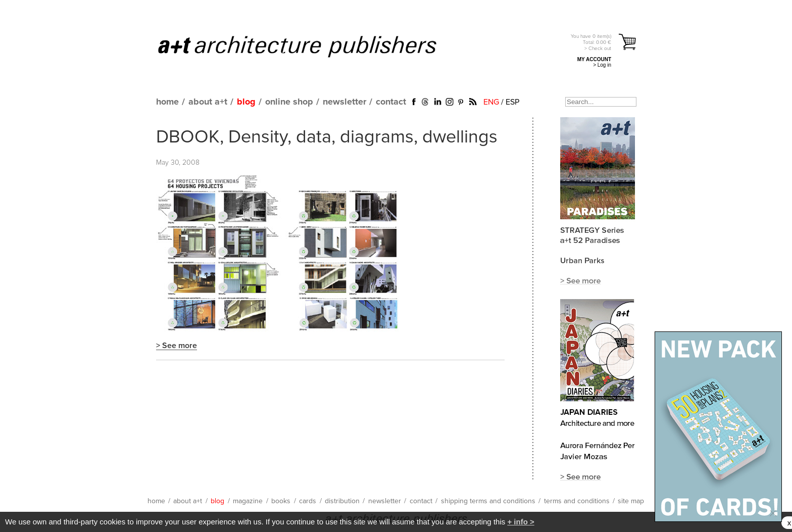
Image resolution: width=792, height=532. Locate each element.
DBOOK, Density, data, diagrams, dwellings (327, 137)
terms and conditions (577, 501)
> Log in (602, 65)
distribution (342, 501)
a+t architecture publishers (310, 46)
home (167, 102)
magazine (248, 501)
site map (631, 501)
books (281, 501)
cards (308, 501)
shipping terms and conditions (488, 501)
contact (391, 102)
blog (246, 102)
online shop (289, 102)
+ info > (521, 522)
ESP (512, 102)
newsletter (344, 102)
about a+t (208, 102)
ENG (491, 102)
